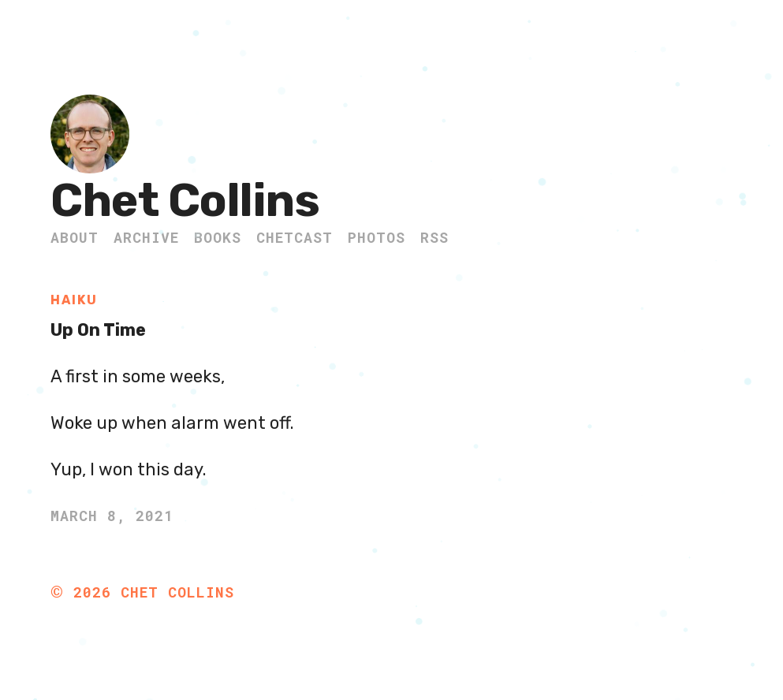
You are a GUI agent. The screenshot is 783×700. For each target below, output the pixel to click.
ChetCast (295, 237)
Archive (146, 237)
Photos (377, 237)
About (75, 237)
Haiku (74, 300)
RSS (434, 237)
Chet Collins (185, 201)
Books (218, 237)
